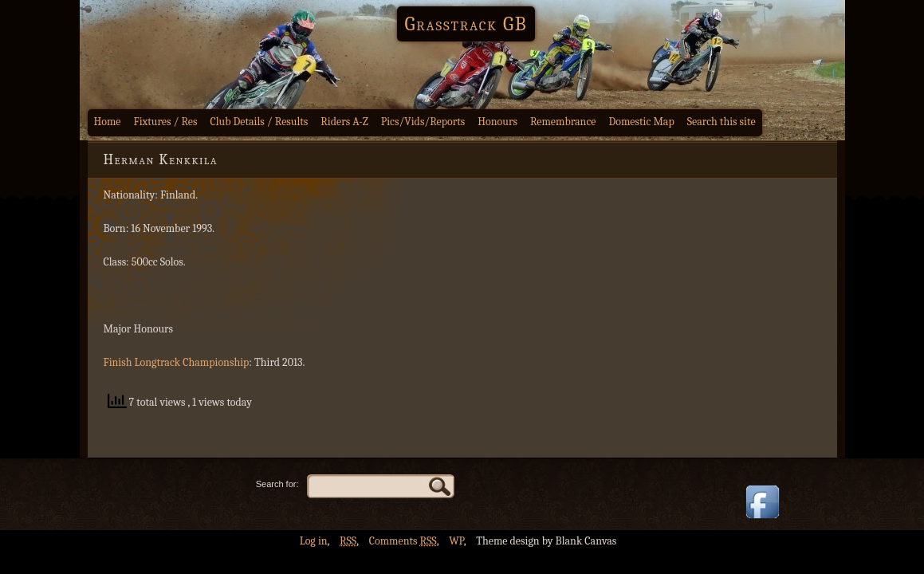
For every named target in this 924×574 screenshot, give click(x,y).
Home (108, 122)
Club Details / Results (260, 122)
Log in (314, 541)
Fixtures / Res (166, 122)
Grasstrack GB (466, 24)
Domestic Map (641, 122)
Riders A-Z (344, 122)
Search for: (277, 484)
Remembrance (563, 122)
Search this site (722, 122)
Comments (403, 541)
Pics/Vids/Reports (423, 122)
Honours (497, 122)
